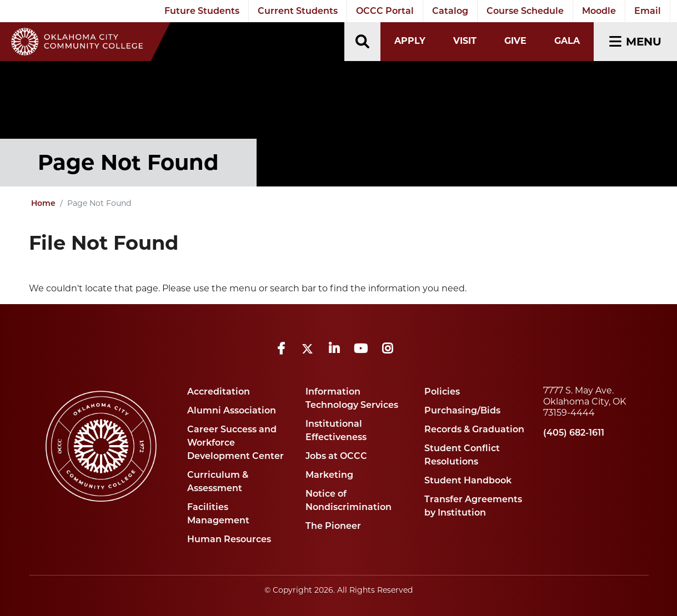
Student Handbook (468, 480)
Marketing (329, 475)
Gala (567, 41)
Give (515, 41)
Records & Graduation (474, 429)
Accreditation (219, 392)
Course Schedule (525, 11)
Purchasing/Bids (462, 410)
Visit (465, 41)
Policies (442, 392)
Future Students (202, 11)
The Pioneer (333, 526)
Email (648, 11)
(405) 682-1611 (574, 433)
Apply (410, 41)
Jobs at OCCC (336, 456)
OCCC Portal (385, 11)
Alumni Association (232, 410)
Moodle (599, 11)
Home (43, 203)
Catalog (450, 11)
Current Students (298, 11)
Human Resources (229, 539)
